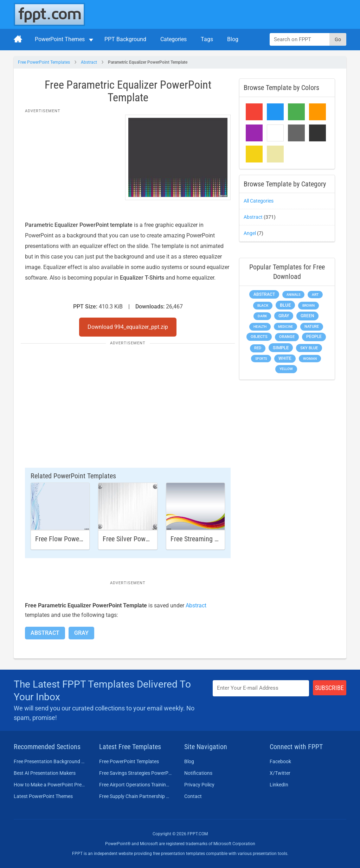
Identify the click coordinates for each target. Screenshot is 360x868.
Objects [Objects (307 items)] (259, 337)
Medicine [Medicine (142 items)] (285, 327)
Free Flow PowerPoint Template (79, 539)
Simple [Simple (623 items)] (281, 348)
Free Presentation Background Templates (50, 761)
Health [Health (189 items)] (260, 327)
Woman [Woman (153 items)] (310, 359)
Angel (250, 233)
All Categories (259, 201)
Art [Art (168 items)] (315, 295)
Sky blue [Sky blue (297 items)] (309, 348)
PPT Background (125, 39)
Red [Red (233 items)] (258, 348)
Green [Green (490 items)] (307, 316)
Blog (233, 39)
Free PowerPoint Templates (44, 62)
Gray (81, 633)
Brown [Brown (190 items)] (308, 305)
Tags (207, 39)
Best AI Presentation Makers (45, 773)
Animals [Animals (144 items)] (293, 295)
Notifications (198, 773)
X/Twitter (280, 773)
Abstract (89, 62)
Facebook (280, 761)
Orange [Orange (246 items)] (287, 337)
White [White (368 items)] (285, 358)
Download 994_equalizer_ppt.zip (128, 327)
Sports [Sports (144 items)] (261, 359)
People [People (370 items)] (314, 337)
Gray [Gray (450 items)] (284, 316)
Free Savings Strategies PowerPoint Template (136, 773)
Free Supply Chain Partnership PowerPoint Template (136, 796)
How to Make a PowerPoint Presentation (50, 785)
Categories (173, 39)
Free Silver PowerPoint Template (148, 539)
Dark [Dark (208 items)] (262, 316)
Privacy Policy (199, 785)
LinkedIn (279, 785)
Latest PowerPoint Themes (43, 796)
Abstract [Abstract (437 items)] (264, 294)
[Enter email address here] (261, 688)
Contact (193, 796)
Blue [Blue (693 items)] (285, 305)
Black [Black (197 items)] (263, 305)
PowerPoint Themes (60, 39)
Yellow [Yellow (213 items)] (286, 369)
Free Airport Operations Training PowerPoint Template (136, 785)
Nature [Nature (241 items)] (312, 327)
